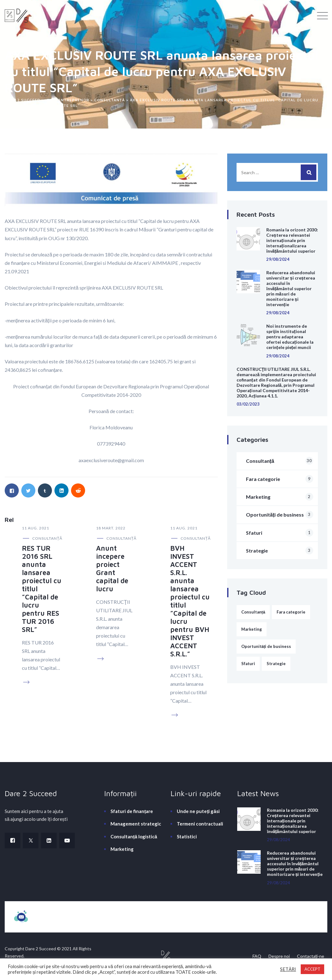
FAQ (257, 956)
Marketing (280, 497)
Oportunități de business (280, 515)
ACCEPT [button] (312, 969)
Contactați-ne (311, 956)
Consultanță (47, 538)
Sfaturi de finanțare (132, 811)
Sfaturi (280, 533)
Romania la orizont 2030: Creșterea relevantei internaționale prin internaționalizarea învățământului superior (292, 240)
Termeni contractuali (200, 824)
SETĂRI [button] (288, 969)
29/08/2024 (278, 259)
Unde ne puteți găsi (198, 811)
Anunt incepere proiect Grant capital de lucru (112, 568)
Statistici (187, 836)
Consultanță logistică (134, 836)
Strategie (280, 551)
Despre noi (279, 956)
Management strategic (136, 824)
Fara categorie (280, 479)
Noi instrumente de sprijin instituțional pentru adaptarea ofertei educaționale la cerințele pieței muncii (290, 337)
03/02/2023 (248, 404)
